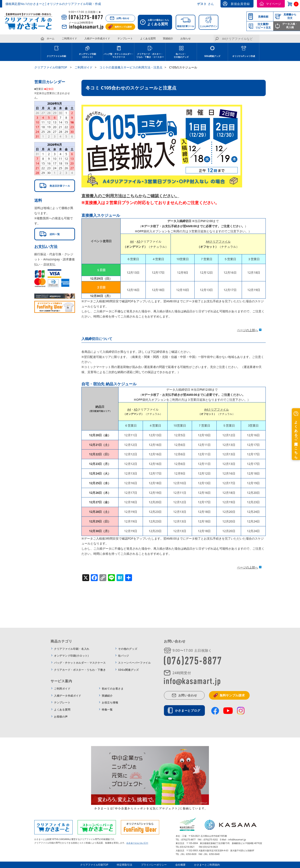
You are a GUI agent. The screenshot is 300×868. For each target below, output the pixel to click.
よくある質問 (148, 38)
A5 (139, 241)
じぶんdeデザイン (208, 26)
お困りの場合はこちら (156, 23)
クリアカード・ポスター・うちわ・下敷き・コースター (150, 55)
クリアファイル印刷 (56, 56)
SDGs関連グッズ (212, 56)
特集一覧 (107, 710)
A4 (132, 241)
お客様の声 (61, 717)
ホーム (51, 38)
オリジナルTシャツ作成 (244, 56)
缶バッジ (124, 656)
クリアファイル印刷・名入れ (72, 649)
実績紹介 (168, 38)
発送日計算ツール (186, 26)
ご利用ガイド (69, 38)
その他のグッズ (128, 649)
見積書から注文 (290, 16)
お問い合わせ (123, 18)
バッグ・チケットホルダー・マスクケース (80, 663)
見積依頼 (263, 17)
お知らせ (186, 38)
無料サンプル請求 (123, 27)
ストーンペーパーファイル (134, 663)
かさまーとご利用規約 (207, 865)
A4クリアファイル (218, 241)
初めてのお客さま (113, 689)
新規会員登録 (240, 4)
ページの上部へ (247, 330)
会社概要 (180, 865)
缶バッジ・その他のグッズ (181, 55)
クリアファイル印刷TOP (94, 865)
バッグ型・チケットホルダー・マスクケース (119, 55)
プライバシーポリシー (154, 865)
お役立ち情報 (110, 703)
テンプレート (125, 38)
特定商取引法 (125, 865)
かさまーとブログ (188, 710)
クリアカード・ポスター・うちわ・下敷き (80, 670)
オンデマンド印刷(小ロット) (87, 55)
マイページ (273, 4)
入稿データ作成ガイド (97, 38)
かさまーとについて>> (137, 843)
